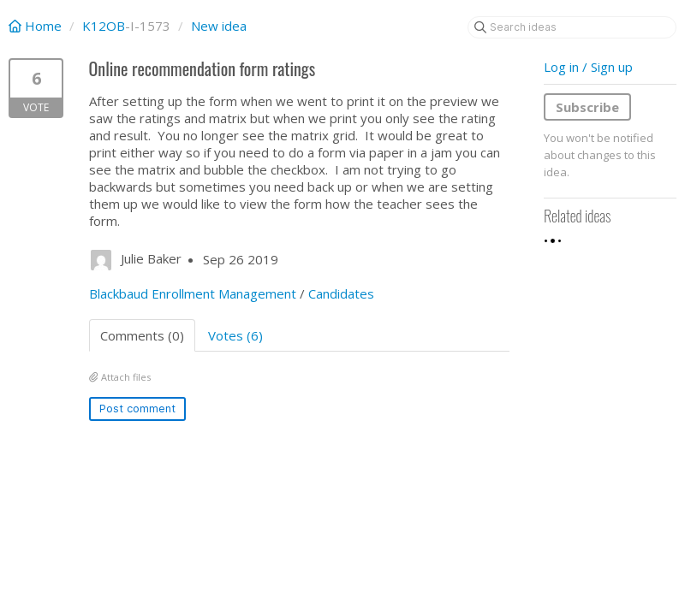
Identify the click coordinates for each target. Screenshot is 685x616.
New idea (219, 26)
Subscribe (587, 107)
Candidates (341, 293)
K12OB (104, 26)
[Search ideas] (572, 27)
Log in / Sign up (588, 67)
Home (37, 26)
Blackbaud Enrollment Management (193, 293)
